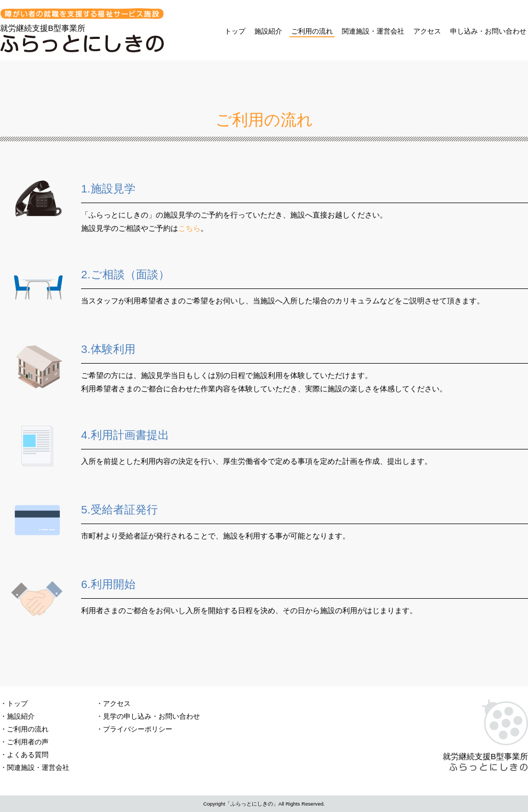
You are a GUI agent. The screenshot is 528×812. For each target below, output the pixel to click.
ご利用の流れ (312, 31)
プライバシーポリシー (138, 729)
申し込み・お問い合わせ (488, 31)
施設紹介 (268, 31)
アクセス (427, 31)
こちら (189, 228)
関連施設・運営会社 (373, 31)
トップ (235, 31)
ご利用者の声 (28, 742)
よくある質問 (28, 755)
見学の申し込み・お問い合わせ (151, 716)
